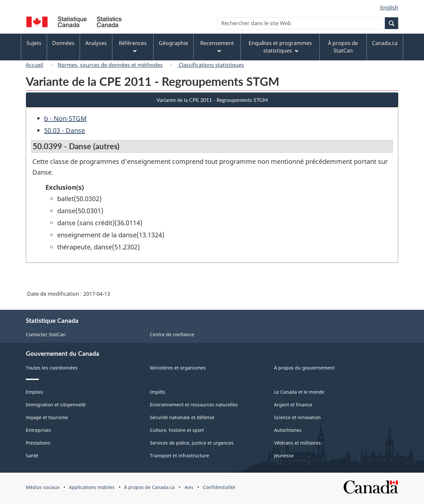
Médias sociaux (43, 487)
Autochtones (288, 430)
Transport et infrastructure (179, 456)
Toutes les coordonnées (52, 368)
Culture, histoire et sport (177, 430)
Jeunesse (284, 456)
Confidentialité (219, 487)
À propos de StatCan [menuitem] (343, 47)
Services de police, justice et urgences (192, 443)
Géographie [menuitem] (173, 43)
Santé (32, 456)
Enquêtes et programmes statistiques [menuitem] (280, 47)
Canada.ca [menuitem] (385, 43)
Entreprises (38, 430)
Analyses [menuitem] (96, 43)
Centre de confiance (172, 334)
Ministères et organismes (178, 368)
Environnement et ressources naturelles (194, 405)
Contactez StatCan (46, 334)
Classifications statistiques (211, 65)
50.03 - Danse (65, 130)
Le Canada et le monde (299, 392)
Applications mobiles (92, 487)
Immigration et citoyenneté (56, 405)
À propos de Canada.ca (149, 487)
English (389, 8)
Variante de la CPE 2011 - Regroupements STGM (212, 100)
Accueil (34, 65)
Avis (189, 487)
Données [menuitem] (63, 43)
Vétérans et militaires (297, 443)
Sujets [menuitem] (34, 43)
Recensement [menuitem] (217, 46)
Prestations (38, 443)
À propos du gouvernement (304, 368)
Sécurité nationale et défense (182, 417)
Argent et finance (293, 405)
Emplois (34, 392)
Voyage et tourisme (47, 417)
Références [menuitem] (133, 46)
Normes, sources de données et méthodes (110, 65)
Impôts (158, 392)
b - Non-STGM (65, 118)
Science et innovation (297, 417)
